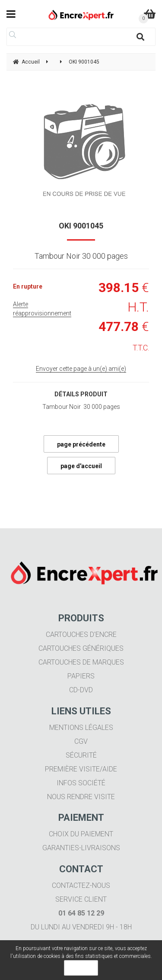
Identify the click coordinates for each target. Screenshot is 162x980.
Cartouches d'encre (81, 635)
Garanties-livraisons (81, 848)
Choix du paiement (81, 834)
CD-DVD (81, 690)
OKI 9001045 (81, 226)
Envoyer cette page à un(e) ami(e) (81, 369)
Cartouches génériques (81, 648)
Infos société (81, 783)
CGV (81, 741)
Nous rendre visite (81, 797)
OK (81, 968)
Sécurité (81, 755)
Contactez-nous (81, 885)
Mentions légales (81, 728)
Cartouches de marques (81, 662)
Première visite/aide (81, 769)
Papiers (81, 676)
